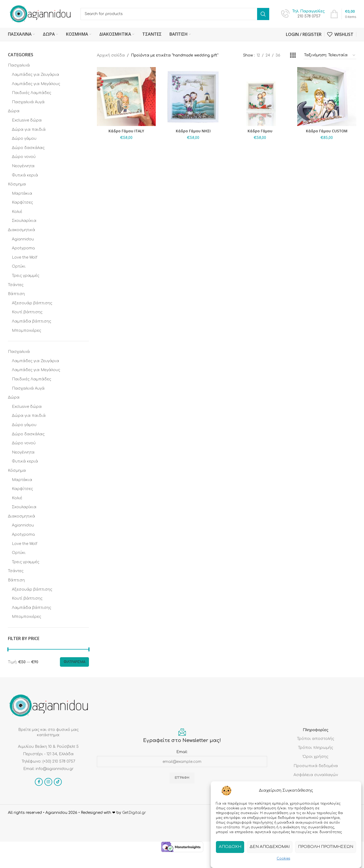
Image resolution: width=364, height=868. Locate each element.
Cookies (283, 859)
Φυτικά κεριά (25, 175)
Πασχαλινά (19, 65)
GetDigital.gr (134, 813)
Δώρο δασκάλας (28, 148)
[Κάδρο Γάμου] (260, 97)
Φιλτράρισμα (74, 662)
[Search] (175, 14)
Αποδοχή (230, 847)
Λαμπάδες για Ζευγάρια (36, 75)
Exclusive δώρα (27, 120)
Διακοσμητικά (22, 230)
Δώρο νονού (24, 157)
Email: (182, 752)
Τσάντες (16, 285)
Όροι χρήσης (316, 757)
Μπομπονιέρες (27, 331)
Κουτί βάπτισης (27, 312)
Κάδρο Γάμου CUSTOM (327, 131)
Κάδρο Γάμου (260, 131)
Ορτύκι (19, 266)
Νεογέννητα (23, 166)
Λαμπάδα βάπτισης (32, 321)
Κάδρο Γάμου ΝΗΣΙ (193, 131)
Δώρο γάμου (24, 139)
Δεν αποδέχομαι (270, 847)
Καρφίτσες (22, 202)
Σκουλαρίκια (24, 221)
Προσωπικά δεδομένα (316, 766)
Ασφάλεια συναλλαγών (316, 775)
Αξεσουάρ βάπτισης (32, 303)
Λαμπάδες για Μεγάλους (36, 84)
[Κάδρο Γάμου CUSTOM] (327, 97)
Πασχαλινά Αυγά (28, 102)
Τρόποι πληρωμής (316, 748)
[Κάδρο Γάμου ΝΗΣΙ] (193, 97)
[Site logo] (40, 14)
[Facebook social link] (39, 782)
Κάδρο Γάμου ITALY (126, 131)
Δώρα (14, 111)
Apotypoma (23, 248)
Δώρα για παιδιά (29, 130)
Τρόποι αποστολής (316, 739)
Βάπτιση (16, 294)
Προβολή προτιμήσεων (326, 847)
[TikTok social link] (58, 782)
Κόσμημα (17, 184)
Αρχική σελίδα (111, 55)
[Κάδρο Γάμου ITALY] (126, 97)
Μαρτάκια (22, 193)
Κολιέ (17, 212)
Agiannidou (23, 239)
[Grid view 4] (293, 55)
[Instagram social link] (48, 782)
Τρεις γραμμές (26, 276)
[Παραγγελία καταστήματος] (330, 55)
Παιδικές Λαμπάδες (32, 93)
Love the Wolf (25, 257)
